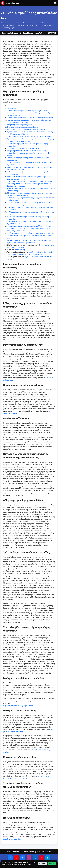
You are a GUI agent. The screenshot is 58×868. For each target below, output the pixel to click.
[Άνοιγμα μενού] (55, 3)
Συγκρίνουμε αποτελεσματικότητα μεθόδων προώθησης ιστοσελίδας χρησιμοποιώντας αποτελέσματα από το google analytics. (28, 153)
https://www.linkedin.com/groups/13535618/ (19, 706)
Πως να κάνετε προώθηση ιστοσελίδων (21, 106)
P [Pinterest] (41, 858)
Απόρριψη (42, 863)
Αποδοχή (52, 863)
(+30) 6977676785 (50, 33)
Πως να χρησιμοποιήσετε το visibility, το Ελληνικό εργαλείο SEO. (30, 136)
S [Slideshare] (48, 858)
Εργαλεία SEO (12, 108)
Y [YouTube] (16, 858)
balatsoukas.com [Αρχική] (10, 3)
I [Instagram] (29, 858)
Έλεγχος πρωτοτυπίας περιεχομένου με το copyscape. (26, 129)
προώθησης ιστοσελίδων (12, 839)
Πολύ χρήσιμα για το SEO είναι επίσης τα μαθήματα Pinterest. (29, 226)
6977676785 (47, 852)
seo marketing (20, 250)
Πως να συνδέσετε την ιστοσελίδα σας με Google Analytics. (28, 111)
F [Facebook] (10, 858)
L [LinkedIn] (35, 858)
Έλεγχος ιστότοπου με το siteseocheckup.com (23, 127)
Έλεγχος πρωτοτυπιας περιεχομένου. (20, 125)
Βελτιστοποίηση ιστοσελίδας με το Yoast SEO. (23, 148)
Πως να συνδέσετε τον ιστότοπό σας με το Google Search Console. (30, 118)
